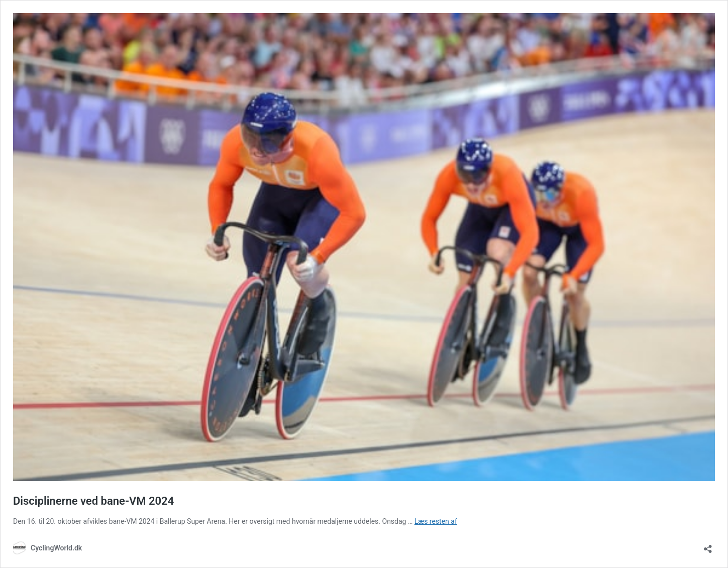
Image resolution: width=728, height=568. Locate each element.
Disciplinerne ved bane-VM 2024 (93, 501)
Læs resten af (436, 521)
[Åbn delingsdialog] (708, 546)
